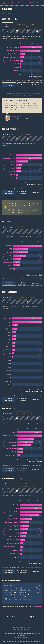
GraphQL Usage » (33, 617)
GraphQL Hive (8, 586)
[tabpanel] (22, 58)
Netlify (26, 629)
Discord (26, 637)
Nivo (29, 627)
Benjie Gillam (7, 118)
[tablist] (22, 26)
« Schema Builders (12, 617)
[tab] (7, 26)
